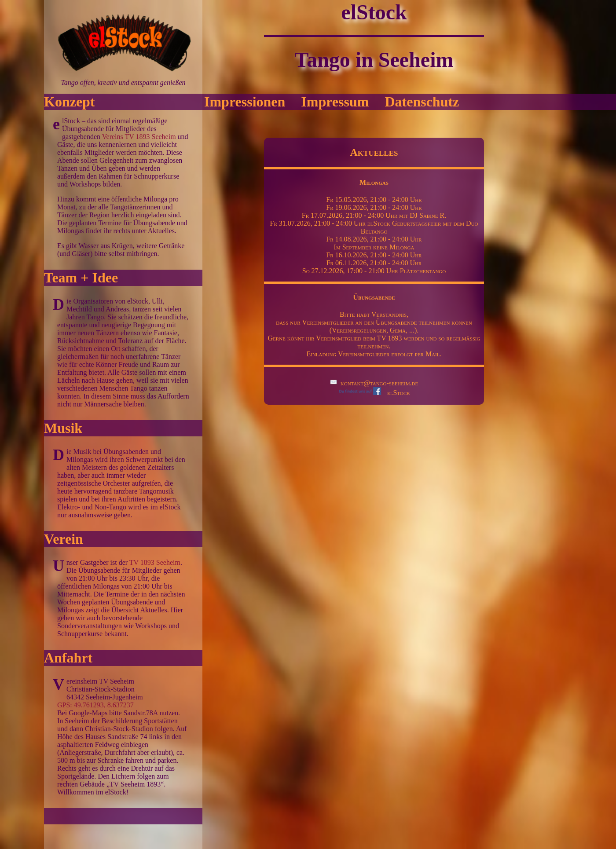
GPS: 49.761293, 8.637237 (95, 705)
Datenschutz (422, 102)
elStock (374, 393)
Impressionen (245, 102)
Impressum (335, 102)
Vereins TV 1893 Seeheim (139, 137)
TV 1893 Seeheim (155, 562)
